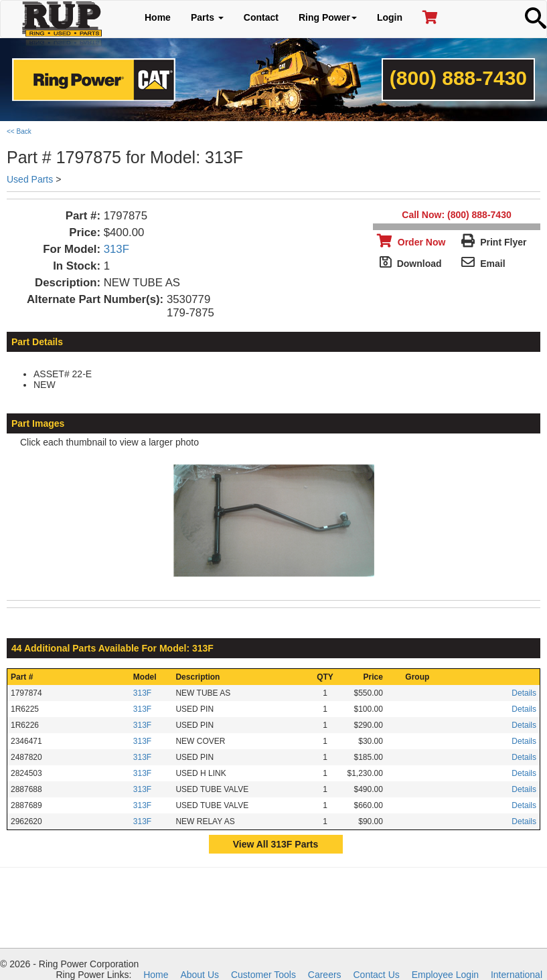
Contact (261, 17)
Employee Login (445, 975)
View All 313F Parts (276, 844)
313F (116, 249)
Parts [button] (207, 17)
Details (524, 693)
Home (158, 17)
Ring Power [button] (328, 17)
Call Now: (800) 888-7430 (456, 215)
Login (390, 17)
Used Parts (30, 179)
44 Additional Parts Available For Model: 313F (112, 648)
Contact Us (377, 975)
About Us (200, 975)
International (517, 975)
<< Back (19, 131)
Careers (325, 975)
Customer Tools (263, 975)
